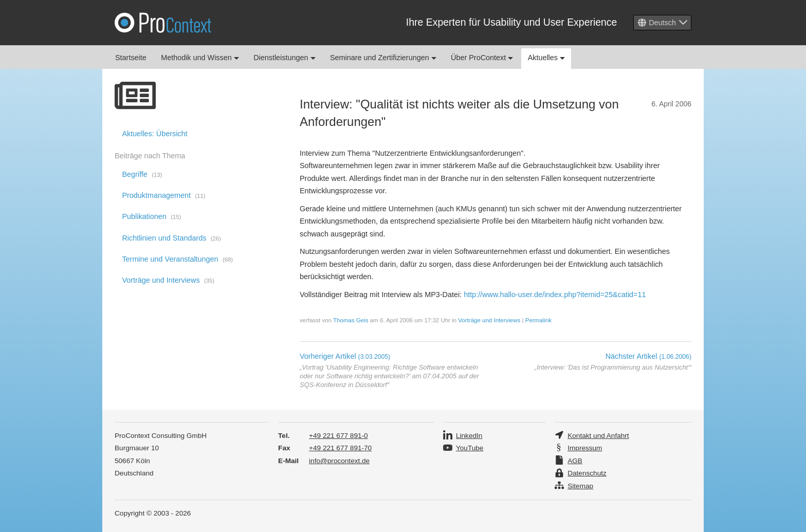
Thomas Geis (351, 320)
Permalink (538, 320)
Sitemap (580, 486)
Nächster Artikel (648, 356)
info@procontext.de (339, 461)
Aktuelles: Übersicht (154, 134)
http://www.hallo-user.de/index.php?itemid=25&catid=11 (555, 295)
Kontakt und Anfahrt (598, 436)
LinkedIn (469, 436)
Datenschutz (587, 473)
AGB (575, 461)
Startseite (131, 58)
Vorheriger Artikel (345, 356)
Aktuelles (546, 58)
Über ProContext (482, 58)
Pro (163, 23)
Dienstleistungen (284, 58)
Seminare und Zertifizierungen (383, 58)
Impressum (585, 448)
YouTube (470, 448)
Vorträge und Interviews (489, 320)
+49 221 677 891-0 (338, 436)
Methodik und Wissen (200, 58)
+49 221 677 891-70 (340, 448)
